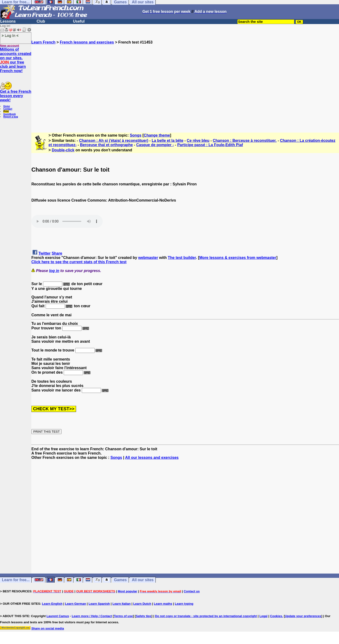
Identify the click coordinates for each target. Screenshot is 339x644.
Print (6, 111)
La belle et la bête (167, 141)
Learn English (52, 604)
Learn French (43, 42)
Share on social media (48, 628)
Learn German (75, 604)
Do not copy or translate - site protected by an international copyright (206, 616)
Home (7, 106)
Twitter (44, 253)
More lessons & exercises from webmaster (238, 258)
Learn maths (163, 604)
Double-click (63, 150)
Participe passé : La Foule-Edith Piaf (210, 145)
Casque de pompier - (155, 145)
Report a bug (11, 117)
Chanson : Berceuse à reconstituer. (245, 141)
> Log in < (10, 35)
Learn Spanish (99, 604)
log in (54, 271)
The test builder (182, 258)
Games (120, 580)
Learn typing (184, 604)
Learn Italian (122, 604)
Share (57, 253)
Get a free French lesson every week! (16, 96)
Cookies (276, 616)
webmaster (148, 258)
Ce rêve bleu (198, 141)
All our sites (143, 580)
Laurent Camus (58, 616)
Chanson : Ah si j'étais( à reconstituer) (114, 141)
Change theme (157, 135)
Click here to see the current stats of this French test (79, 262)
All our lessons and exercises (152, 458)
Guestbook (10, 114)
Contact (8, 109)
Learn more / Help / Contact (92, 616)
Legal (263, 616)
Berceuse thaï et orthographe (106, 145)
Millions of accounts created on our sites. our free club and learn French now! (16, 60)
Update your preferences (303, 616)
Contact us (192, 591)
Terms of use (123, 616)
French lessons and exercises (87, 42)
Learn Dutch (142, 604)
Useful (79, 21)
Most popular (127, 591)
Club (41, 21)
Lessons (8, 21)
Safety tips (144, 616)
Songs (136, 135)
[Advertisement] (185, 86)
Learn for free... (16, 580)
